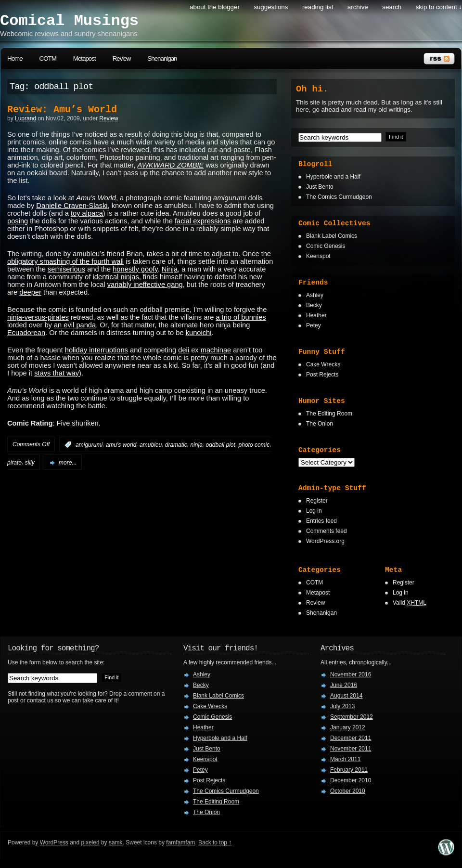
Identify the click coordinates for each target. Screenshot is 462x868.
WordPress (54, 842)
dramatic (176, 445)
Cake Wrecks (323, 364)
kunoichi (199, 333)
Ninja (170, 269)
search (392, 7)
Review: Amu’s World (62, 110)
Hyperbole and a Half (333, 177)
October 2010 (348, 791)
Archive (358, 7)
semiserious (66, 269)
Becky (314, 305)
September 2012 (352, 717)
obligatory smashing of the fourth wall (65, 261)
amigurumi (89, 445)
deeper (30, 292)
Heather (316, 315)
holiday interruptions (96, 350)
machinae (216, 350)
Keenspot (318, 256)
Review (122, 58)
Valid (410, 603)
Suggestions (271, 7)
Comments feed (327, 531)
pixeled (90, 842)
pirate (14, 463)
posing (18, 221)
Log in (314, 511)
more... (68, 463)
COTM (48, 58)
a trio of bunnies (241, 317)
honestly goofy (135, 269)
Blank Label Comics (332, 236)
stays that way (57, 373)
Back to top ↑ (215, 842)
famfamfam (180, 842)
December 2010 (351, 780)
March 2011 (345, 759)
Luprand (26, 118)
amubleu (151, 445)
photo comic (254, 445)
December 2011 (351, 738)
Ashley (315, 295)
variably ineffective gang (145, 285)
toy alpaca (87, 213)
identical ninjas (116, 277)
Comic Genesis (326, 246)
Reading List (318, 7)
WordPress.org (325, 541)
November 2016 (351, 674)
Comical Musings (69, 21)
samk (116, 842)
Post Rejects (322, 375)
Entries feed (321, 521)
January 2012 (348, 727)
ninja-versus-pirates (38, 317)
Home (15, 58)
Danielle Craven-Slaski (72, 206)
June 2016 (344, 685)
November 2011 (351, 749)
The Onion (320, 424)
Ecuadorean (26, 333)
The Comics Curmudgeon (339, 197)
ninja (196, 445)
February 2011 (349, 770)
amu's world (121, 445)
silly (30, 463)
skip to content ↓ (439, 7)
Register (317, 501)
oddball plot (220, 445)
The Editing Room (329, 414)
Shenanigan (162, 58)
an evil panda (75, 325)
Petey (314, 325)
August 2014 (346, 696)
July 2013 (342, 706)
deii (184, 350)
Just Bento (320, 187)
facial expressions (203, 221)
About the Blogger (215, 7)
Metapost (84, 58)
